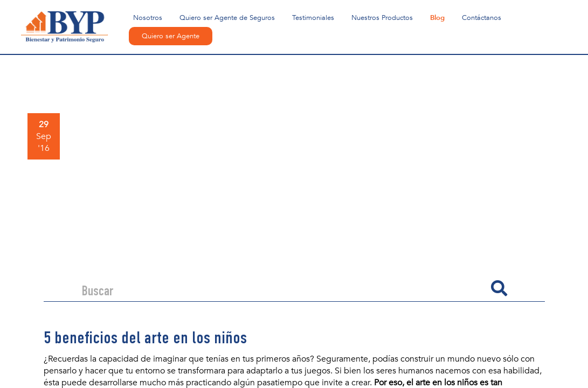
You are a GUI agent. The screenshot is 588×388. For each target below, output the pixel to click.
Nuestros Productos (382, 18)
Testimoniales (313, 18)
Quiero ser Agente (171, 36)
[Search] (282, 289)
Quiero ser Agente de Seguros (227, 18)
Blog (437, 18)
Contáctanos (482, 18)
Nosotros (148, 18)
